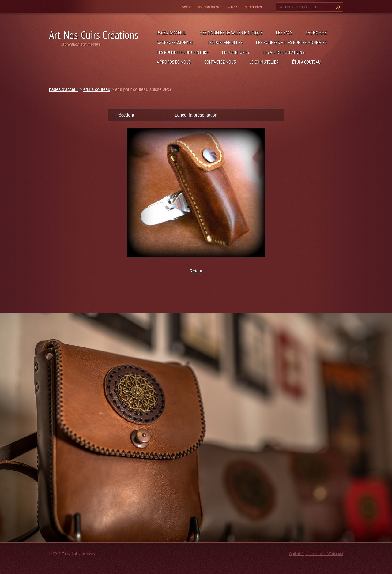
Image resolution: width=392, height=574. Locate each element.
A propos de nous (174, 62)
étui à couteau (306, 62)
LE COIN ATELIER (264, 62)
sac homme (316, 32)
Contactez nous (220, 62)
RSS (235, 7)
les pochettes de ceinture (183, 52)
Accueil (188, 7)
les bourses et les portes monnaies (291, 42)
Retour (196, 271)
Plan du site (212, 7)
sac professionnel (175, 42)
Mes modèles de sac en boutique (231, 32)
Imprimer (255, 7)
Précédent (124, 115)
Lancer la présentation (196, 115)
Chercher (337, 7)
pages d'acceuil (171, 32)
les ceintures (236, 52)
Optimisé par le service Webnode (316, 554)
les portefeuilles (225, 42)
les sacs (284, 32)
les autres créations (283, 52)
